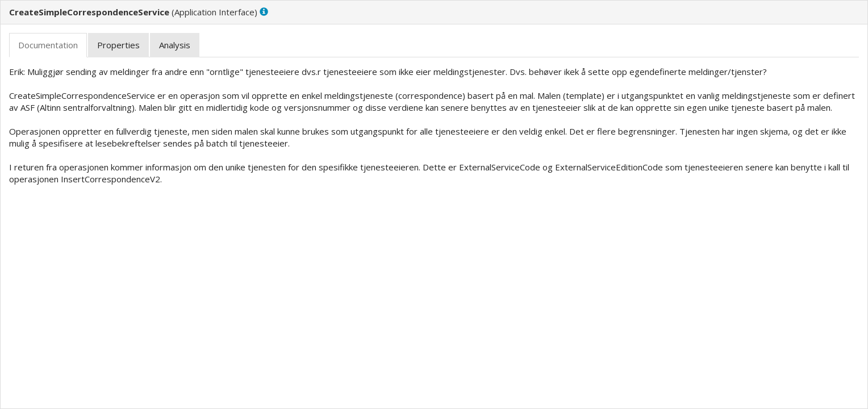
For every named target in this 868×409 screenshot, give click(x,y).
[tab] (48, 45)
